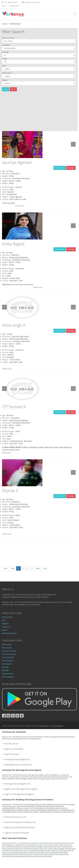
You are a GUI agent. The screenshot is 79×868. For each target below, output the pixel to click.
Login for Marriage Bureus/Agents (19, 794)
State (4, 66)
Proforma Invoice (9, 654)
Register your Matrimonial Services (20, 827)
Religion (5, 80)
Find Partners (7, 617)
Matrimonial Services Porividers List (20, 822)
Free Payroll (7, 664)
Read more (20, 206)
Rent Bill (5, 667)
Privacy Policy (44, 726)
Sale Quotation (8, 657)
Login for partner (12, 754)
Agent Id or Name (8, 38)
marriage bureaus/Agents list (17, 759)
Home (5, 24)
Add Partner (60, 168)
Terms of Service (57, 726)
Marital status (7, 73)
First (6, 568)
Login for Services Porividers (17, 833)
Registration (15, 6)
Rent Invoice (7, 648)
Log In (4, 6)
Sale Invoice (7, 644)
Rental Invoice (8, 674)
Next (38, 568)
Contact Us (6, 627)
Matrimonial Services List (15, 817)
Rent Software (8, 677)
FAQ (4, 620)
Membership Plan (9, 633)
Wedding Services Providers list (18, 765)
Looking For (6, 45)
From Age (5, 52)
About (5, 630)
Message (71, 168)
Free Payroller (8, 661)
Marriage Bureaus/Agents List (17, 784)
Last (45, 568)
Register (5, 624)
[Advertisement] (39, 112)
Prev (13, 568)
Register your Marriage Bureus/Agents (21, 789)
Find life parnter (11, 744)
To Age (4, 59)
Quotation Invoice (9, 651)
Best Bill (5, 670)
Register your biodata (14, 749)
